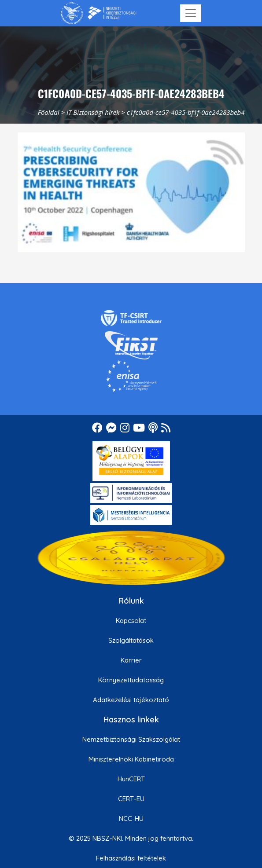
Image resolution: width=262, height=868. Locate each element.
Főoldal (49, 112)
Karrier (131, 660)
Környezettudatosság (131, 680)
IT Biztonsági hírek (93, 112)
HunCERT (131, 779)
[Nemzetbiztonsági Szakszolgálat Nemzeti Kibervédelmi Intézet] (98, 13)
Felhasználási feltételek (131, 858)
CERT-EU (131, 799)
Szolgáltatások (131, 640)
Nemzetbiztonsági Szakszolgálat (131, 739)
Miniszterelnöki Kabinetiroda (131, 759)
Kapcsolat (131, 621)
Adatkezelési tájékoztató (131, 700)
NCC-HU (131, 819)
